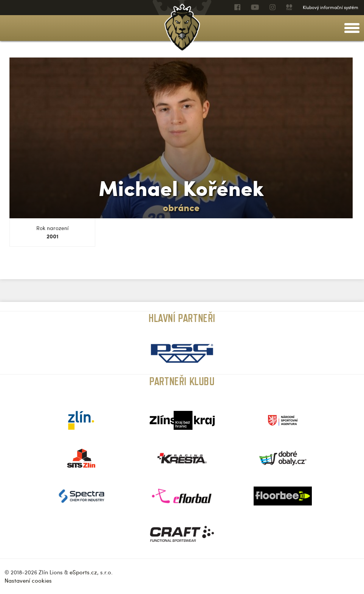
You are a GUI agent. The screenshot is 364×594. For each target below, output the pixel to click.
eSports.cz (83, 572)
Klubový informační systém (331, 7)
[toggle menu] (352, 28)
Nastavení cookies (28, 580)
